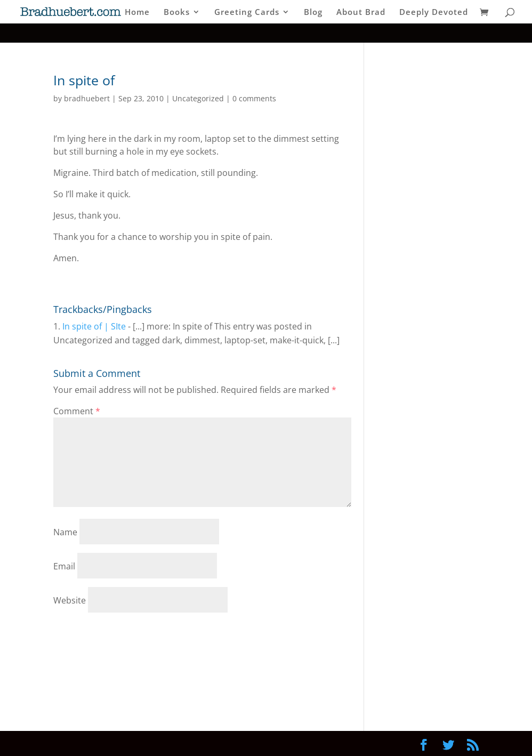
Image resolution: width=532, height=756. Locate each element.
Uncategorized (198, 98)
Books (177, 13)
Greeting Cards (247, 13)
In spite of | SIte (94, 326)
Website (70, 600)
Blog (313, 13)
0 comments (254, 98)
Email (64, 566)
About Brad (361, 13)
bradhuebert (87, 98)
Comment (77, 411)
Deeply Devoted (434, 13)
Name (65, 532)
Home (137, 13)
